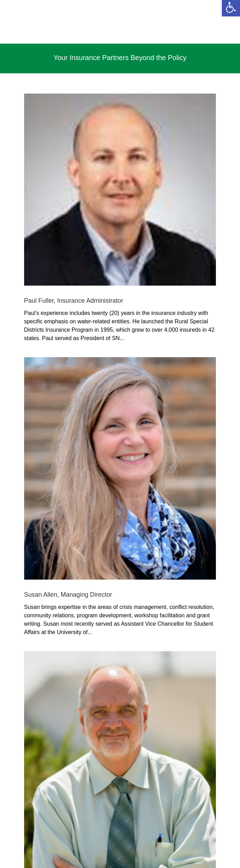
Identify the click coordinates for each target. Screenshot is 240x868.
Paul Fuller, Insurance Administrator (74, 301)
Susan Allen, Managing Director (68, 595)
